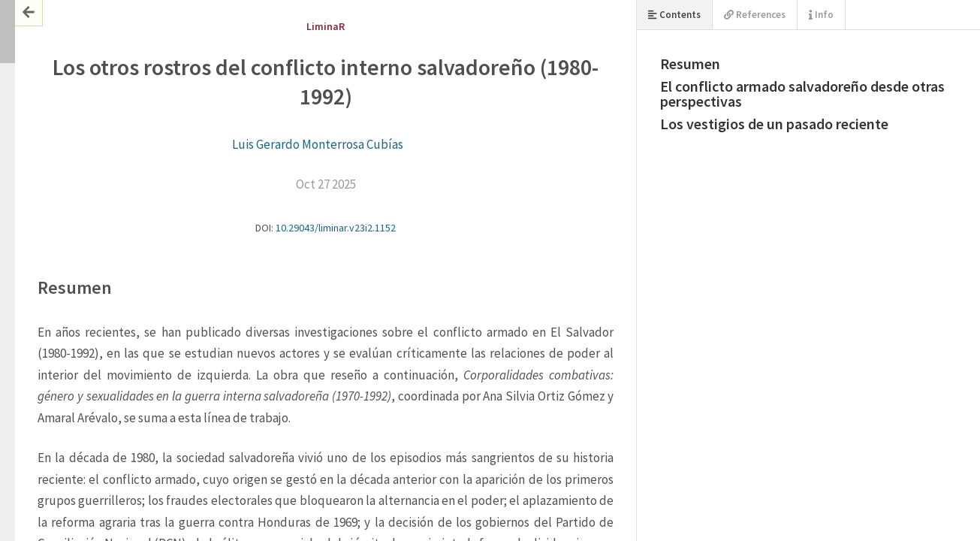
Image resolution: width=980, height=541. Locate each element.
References (755, 15)
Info (821, 15)
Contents (674, 15)
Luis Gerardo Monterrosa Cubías (318, 144)
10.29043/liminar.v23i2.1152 (336, 228)
